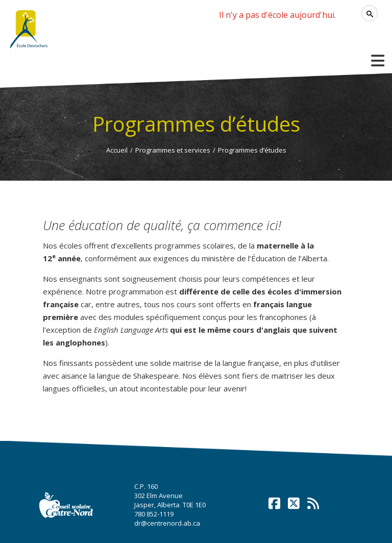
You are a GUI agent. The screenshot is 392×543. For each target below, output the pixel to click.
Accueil (117, 150)
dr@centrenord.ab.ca (167, 523)
